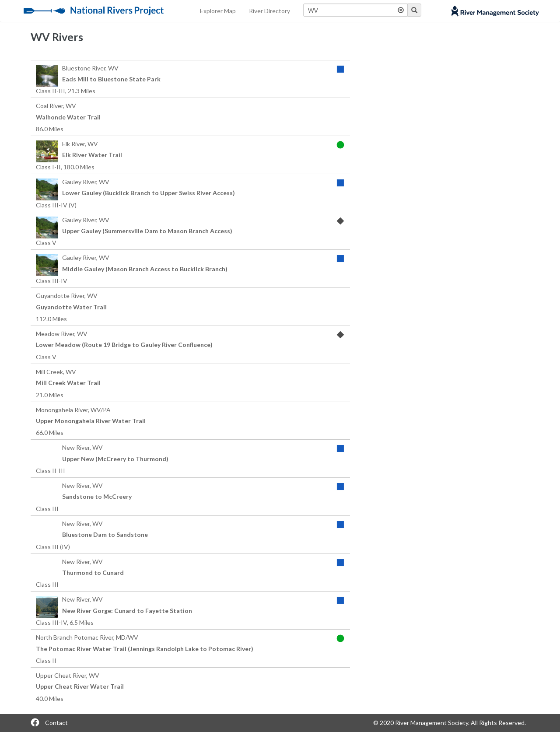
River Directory (269, 11)
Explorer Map (218, 11)
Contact (56, 723)
